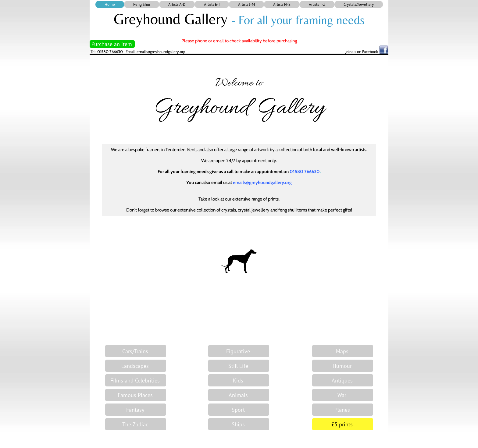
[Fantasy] (136, 410)
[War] (343, 395)
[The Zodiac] (136, 424)
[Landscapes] (136, 366)
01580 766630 (110, 52)
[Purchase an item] (112, 44)
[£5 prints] (343, 424)
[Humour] (343, 366)
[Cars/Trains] (136, 351)
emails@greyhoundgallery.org (161, 52)
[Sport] (239, 410)
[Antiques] (343, 380)
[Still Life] (239, 366)
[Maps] (343, 351)
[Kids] (239, 380)
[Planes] (343, 410)
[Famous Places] (136, 395)
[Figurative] (239, 351)
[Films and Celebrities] (136, 380)
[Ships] (239, 424)
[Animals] (239, 395)
